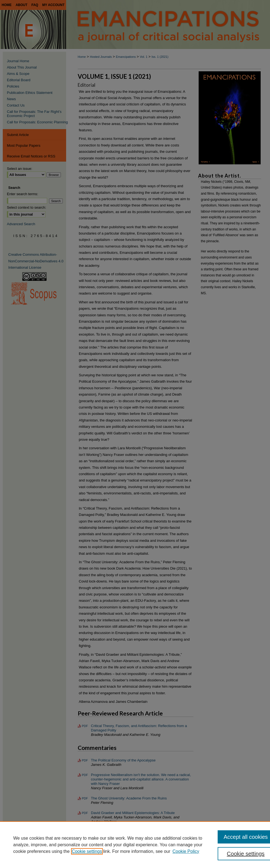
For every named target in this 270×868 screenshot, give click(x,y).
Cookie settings (87, 851)
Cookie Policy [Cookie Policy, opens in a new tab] (186, 851)
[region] (135, 845)
